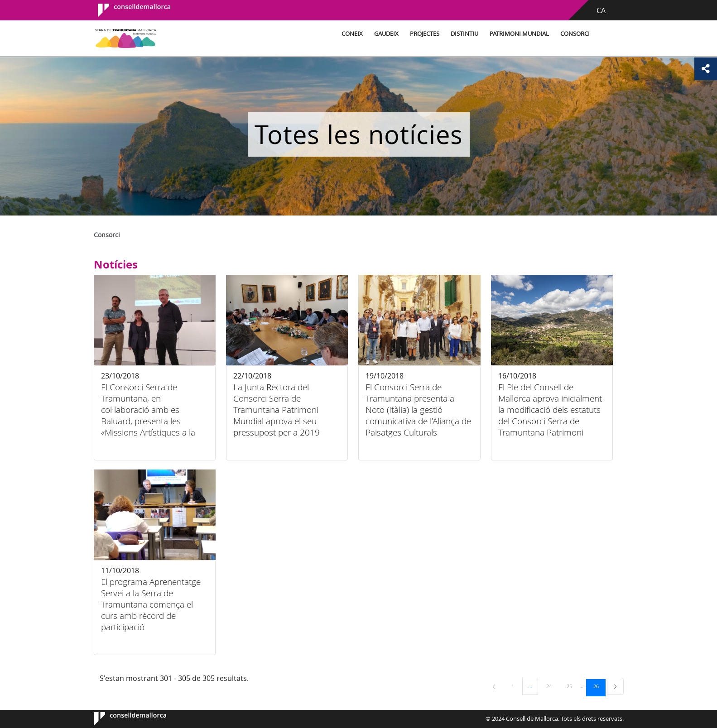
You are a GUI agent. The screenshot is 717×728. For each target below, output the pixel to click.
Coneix (352, 34)
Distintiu (464, 34)
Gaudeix (386, 34)
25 (573, 686)
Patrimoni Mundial (519, 34)
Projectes (425, 34)
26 (599, 686)
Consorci (575, 34)
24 (552, 686)
